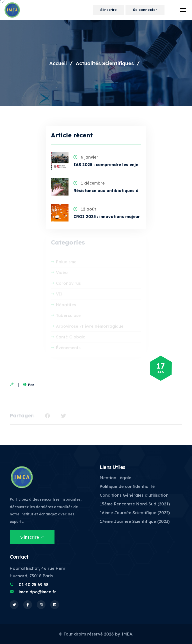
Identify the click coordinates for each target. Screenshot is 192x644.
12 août (85, 209)
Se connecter (145, 10)
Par (28, 385)
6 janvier (86, 157)
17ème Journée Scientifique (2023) (135, 521)
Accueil (58, 63)
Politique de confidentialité (127, 486)
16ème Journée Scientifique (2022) (135, 513)
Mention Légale (115, 478)
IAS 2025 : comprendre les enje (106, 165)
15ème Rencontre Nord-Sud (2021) (135, 504)
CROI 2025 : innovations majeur (107, 216)
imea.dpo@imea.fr (37, 592)
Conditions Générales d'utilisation (134, 495)
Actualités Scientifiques (105, 63)
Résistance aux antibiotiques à (106, 191)
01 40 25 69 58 (34, 585)
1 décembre (89, 183)
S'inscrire (108, 10)
